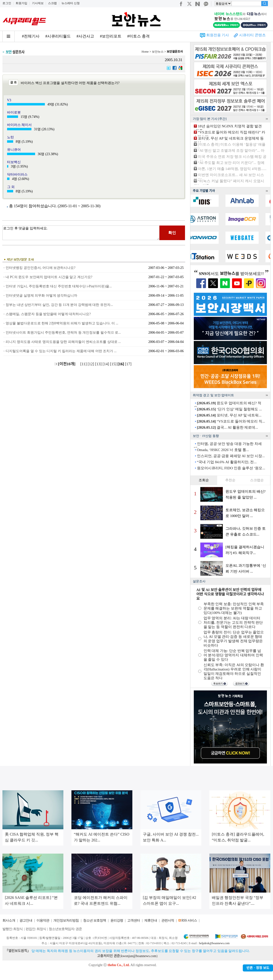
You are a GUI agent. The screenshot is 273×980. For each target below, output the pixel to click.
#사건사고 (85, 36)
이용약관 (43, 920)
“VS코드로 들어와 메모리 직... (231, 421)
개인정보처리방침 (66, 920)
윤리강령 (117, 920)
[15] (114, 364)
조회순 (204, 480)
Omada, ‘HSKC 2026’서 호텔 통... (223, 450)
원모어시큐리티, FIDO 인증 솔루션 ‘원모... (231, 468)
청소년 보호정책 (95, 920)
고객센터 (134, 920)
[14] (106, 364)
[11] (84, 364)
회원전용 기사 (218, 35)
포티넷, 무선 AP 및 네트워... (229, 415)
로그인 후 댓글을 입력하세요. (81, 233)
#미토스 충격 (138, 36)
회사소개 (9, 920)
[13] (99, 364)
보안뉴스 (158, 52)
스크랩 (52, 3)
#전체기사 (31, 36)
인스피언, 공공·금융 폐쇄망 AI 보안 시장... (231, 456)
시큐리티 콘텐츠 (252, 35)
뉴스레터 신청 (71, 3)
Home (145, 52)
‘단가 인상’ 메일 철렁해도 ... (229, 409)
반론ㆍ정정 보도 (258, 968)
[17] (129, 364)
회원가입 (21, 3)
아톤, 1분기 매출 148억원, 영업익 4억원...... (232, 169)
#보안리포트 (111, 36)
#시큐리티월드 (58, 36)
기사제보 (38, 3)
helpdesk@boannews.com (214, 943)
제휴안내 (151, 920)
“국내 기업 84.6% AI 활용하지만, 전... (227, 462)
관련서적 (168, 920)
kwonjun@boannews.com (139, 956)
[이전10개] (65, 364)
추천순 (230, 480)
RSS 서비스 (189, 920)
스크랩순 (257, 480)
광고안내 (26, 920)
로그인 (7, 3)
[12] (91, 364)
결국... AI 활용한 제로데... (228, 427)
